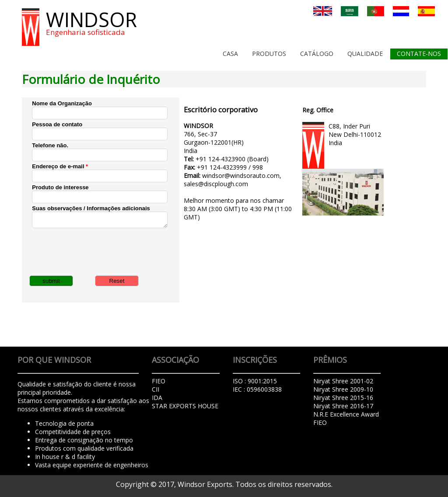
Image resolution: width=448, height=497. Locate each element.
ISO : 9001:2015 (255, 381)
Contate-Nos (419, 54)
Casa (230, 54)
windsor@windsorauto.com (241, 176)
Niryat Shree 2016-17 (343, 406)
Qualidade (365, 54)
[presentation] (98, 251)
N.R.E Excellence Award (346, 414)
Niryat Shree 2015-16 (343, 398)
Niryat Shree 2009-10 (343, 389)
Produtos (269, 54)
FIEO (320, 422)
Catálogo (317, 54)
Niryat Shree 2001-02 (343, 381)
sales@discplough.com (216, 184)
